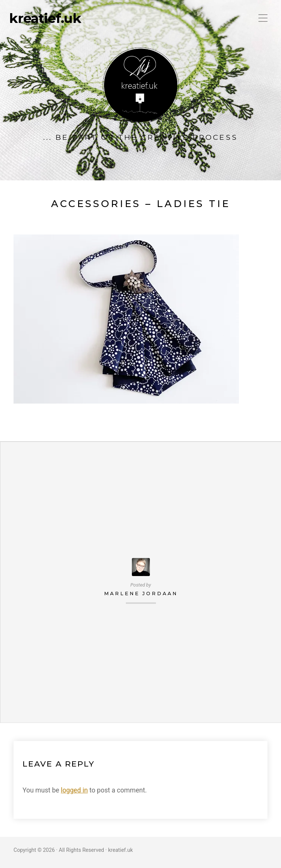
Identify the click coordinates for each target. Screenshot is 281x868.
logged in (74, 790)
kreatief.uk (45, 18)
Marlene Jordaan (141, 594)
